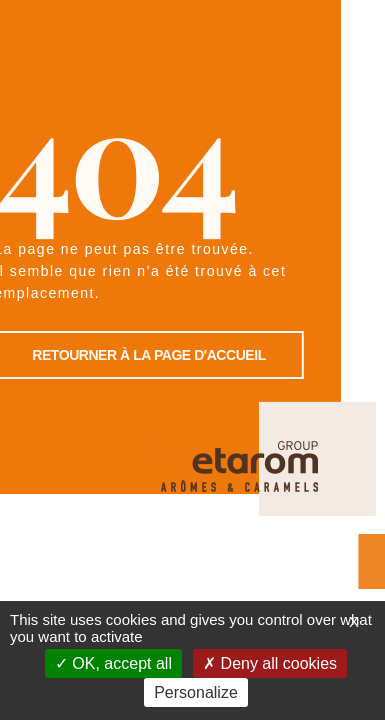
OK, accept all (113, 663)
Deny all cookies (270, 663)
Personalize (196, 692)
